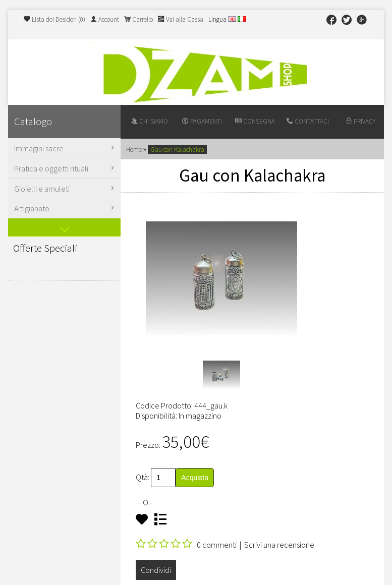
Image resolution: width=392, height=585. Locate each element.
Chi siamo (150, 121)
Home (134, 150)
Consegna (255, 121)
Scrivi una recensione (279, 545)
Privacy (360, 121)
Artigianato (66, 208)
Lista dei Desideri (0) (54, 19)
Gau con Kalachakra (177, 150)
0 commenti (217, 545)
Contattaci (308, 121)
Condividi (156, 570)
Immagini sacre (66, 148)
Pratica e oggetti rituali (66, 168)
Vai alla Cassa (181, 19)
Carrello (138, 19)
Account (105, 19)
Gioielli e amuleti (66, 189)
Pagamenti (202, 121)
